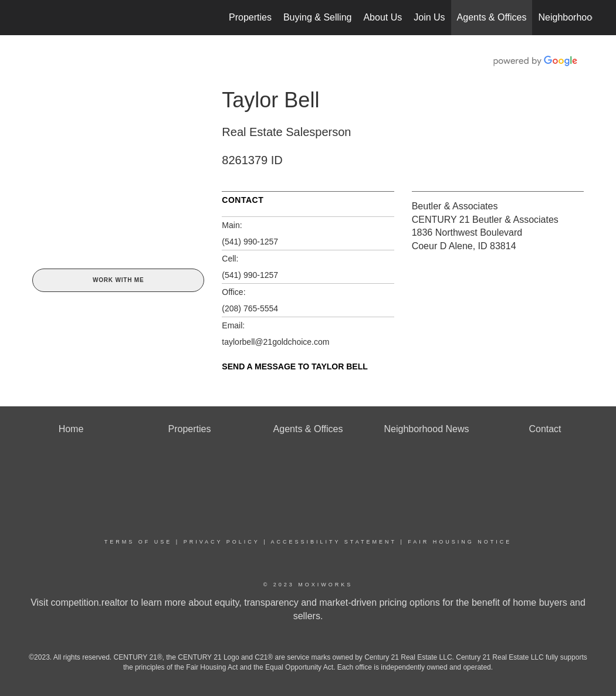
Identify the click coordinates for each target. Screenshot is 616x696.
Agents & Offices (492, 17)
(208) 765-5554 (250, 308)
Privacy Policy (222, 542)
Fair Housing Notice (460, 542)
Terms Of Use (138, 542)
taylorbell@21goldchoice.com (275, 342)
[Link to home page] (30, 18)
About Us (383, 17)
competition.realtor (90, 602)
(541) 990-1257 (250, 242)
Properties (250, 17)
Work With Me (118, 280)
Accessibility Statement (334, 542)
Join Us (429, 17)
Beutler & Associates (455, 206)
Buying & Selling (318, 17)
